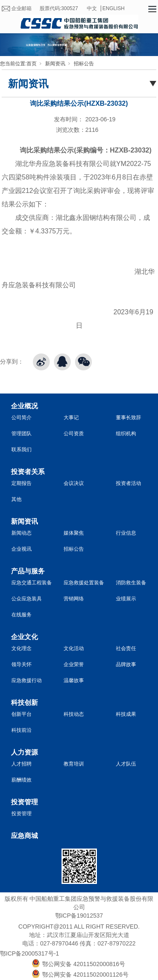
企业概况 (24, 406)
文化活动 (74, 648)
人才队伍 (126, 764)
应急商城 (24, 836)
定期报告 (21, 483)
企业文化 (24, 637)
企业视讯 (21, 549)
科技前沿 (21, 730)
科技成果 (126, 714)
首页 (32, 64)
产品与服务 (28, 571)
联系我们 (21, 450)
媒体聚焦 (74, 533)
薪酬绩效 (21, 780)
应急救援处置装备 (84, 583)
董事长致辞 (129, 418)
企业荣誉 (74, 664)
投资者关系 (28, 472)
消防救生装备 (131, 583)
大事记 (71, 418)
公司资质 (74, 434)
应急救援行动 (27, 680)
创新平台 (21, 714)
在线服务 (21, 615)
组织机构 (126, 434)
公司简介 (21, 418)
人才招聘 (21, 764)
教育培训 (74, 764)
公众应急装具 (27, 599)
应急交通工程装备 (32, 583)
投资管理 (24, 802)
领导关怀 (21, 664)
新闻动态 (21, 533)
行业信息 (126, 533)
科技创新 (24, 703)
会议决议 (74, 483)
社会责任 (126, 648)
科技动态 (74, 714)
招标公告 (84, 64)
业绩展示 (126, 599)
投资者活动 (129, 483)
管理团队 (21, 434)
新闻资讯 (55, 64)
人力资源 (24, 752)
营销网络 (74, 599)
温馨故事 (74, 680)
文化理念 (21, 648)
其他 (16, 499)
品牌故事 (126, 664)
